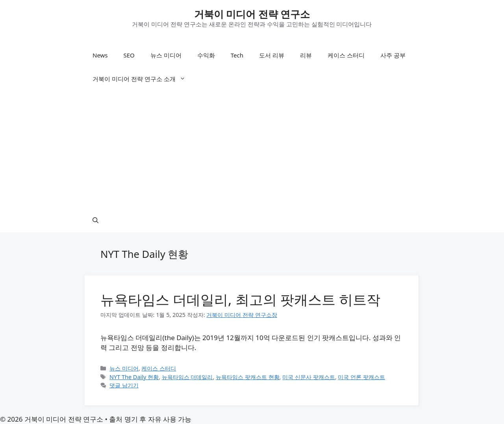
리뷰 (306, 55)
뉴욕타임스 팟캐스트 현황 (248, 377)
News (100, 55)
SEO (129, 55)
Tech (237, 55)
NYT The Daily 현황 (134, 377)
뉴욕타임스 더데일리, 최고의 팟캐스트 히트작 (240, 299)
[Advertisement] (252, 150)
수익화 (206, 55)
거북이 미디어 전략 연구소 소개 (143, 79)
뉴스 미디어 (166, 55)
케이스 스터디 (346, 55)
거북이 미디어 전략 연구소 (252, 14)
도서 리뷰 (272, 55)
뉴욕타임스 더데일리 (187, 377)
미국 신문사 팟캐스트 (309, 377)
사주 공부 (393, 55)
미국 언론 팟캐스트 (361, 377)
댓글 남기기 (124, 385)
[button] (95, 220)
